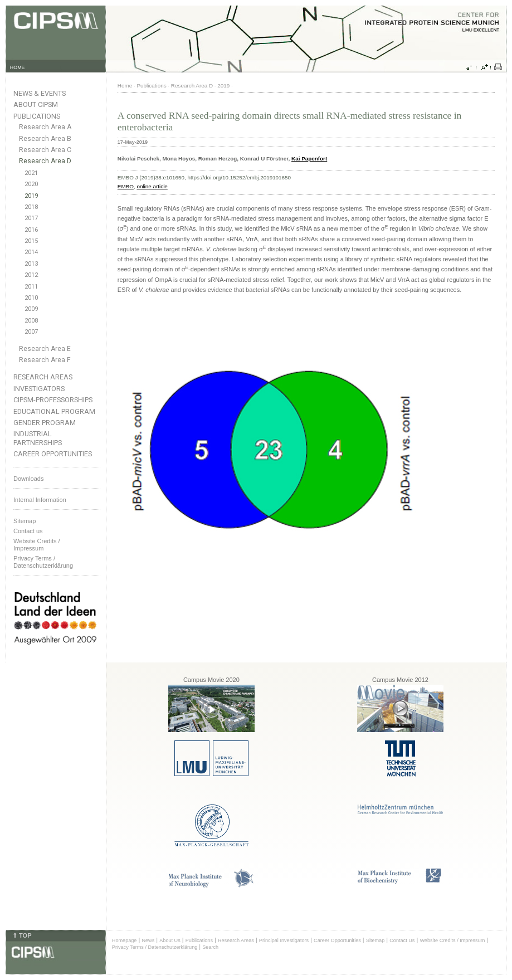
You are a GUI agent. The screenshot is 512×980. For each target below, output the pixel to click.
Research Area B (45, 139)
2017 (31, 218)
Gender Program (45, 423)
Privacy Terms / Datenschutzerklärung (43, 562)
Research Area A (45, 127)
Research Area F (45, 360)
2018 (31, 207)
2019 (31, 196)
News (148, 940)
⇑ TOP (22, 935)
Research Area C (45, 150)
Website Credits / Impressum (452, 940)
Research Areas (43, 377)
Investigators (39, 389)
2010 (31, 298)
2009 (31, 309)
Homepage (125, 940)
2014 (31, 252)
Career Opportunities (53, 454)
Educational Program (54, 411)
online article (152, 186)
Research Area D (45, 161)
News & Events (40, 93)
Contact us (28, 531)
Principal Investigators (284, 940)
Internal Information (40, 500)
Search (210, 947)
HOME (18, 67)
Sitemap (25, 521)
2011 (31, 287)
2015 (31, 241)
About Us (170, 940)
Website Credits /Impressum (37, 545)
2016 (31, 230)
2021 (31, 173)
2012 (31, 275)
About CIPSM (36, 104)
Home (125, 86)
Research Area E (45, 349)
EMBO (126, 186)
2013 (31, 264)
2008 (31, 321)
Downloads (28, 479)
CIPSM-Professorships (53, 400)
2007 (31, 332)
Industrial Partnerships (38, 438)
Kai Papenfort (309, 159)
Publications (37, 116)
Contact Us (402, 940)
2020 (31, 184)
